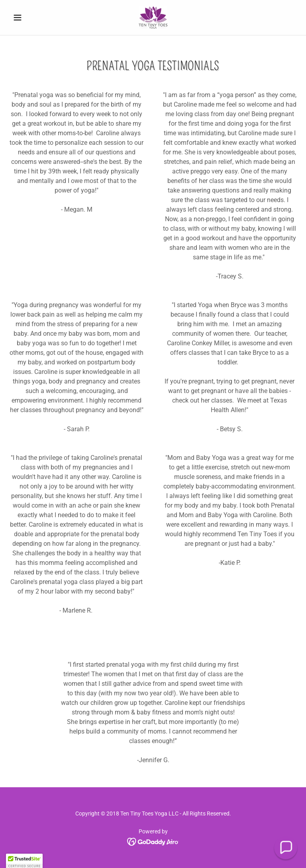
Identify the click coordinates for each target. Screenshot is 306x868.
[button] (31, 18)
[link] (153, 18)
